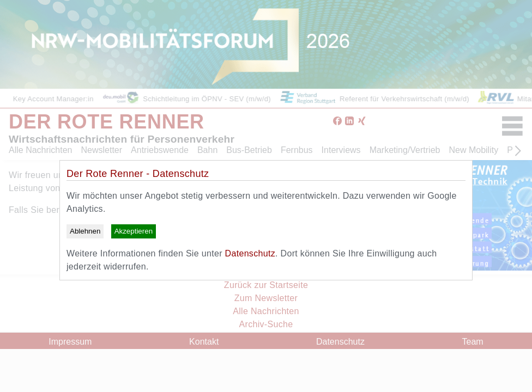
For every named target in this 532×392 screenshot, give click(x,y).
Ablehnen (85, 231)
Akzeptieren (134, 231)
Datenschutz (250, 253)
